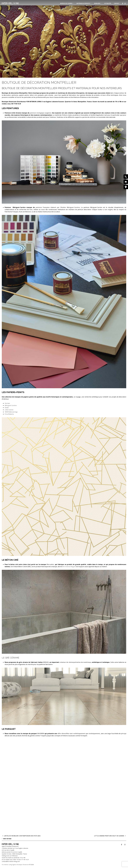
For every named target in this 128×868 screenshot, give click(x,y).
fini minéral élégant (69, 567)
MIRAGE (46, 662)
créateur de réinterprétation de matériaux (75, 662)
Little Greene (9, 410)
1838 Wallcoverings (11, 412)
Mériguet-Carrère (11, 405)
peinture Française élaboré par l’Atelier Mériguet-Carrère (58, 207)
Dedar (7, 408)
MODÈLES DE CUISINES (66, 3)
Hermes (7, 403)
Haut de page (7, 839)
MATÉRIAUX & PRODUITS (83, 3)
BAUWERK (41, 734)
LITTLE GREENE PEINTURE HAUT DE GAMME (110, 836)
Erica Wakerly (9, 414)
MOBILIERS (97, 3)
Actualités (108, 3)
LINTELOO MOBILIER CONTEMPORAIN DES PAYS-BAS (21, 836)
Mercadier (50, 564)
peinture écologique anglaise (40, 113)
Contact (117, 3)
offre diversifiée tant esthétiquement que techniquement (79, 734)
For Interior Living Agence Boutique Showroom (15, 865)
